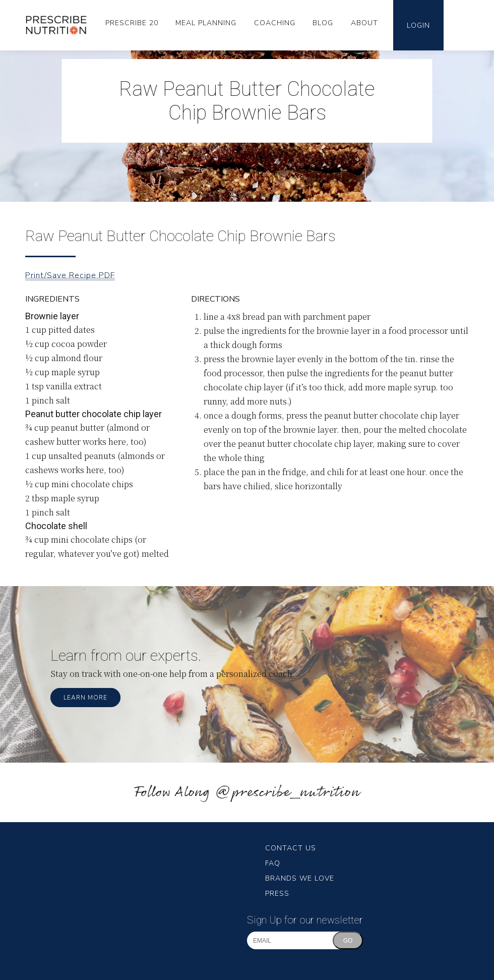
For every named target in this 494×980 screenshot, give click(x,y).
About (364, 23)
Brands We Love (300, 878)
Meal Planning (206, 23)
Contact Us (291, 848)
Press (277, 893)
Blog (323, 23)
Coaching (275, 23)
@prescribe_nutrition (287, 793)
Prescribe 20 (132, 23)
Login (418, 25)
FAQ (273, 863)
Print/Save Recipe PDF (70, 275)
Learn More (85, 698)
